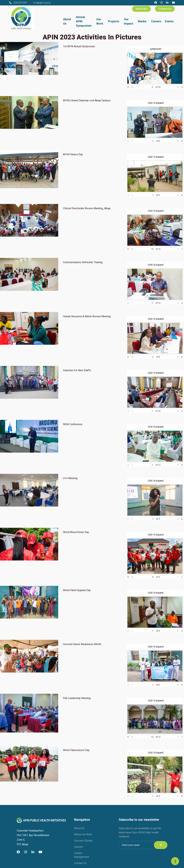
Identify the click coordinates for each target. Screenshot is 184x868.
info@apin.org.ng (42, 3)
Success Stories (83, 841)
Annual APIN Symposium (84, 21)
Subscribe (141, 9)
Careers (156, 21)
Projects (114, 21)
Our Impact (129, 21)
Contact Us (165, 9)
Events (169, 21)
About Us (67, 21)
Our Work (100, 21)
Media (142, 21)
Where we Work (83, 834)
